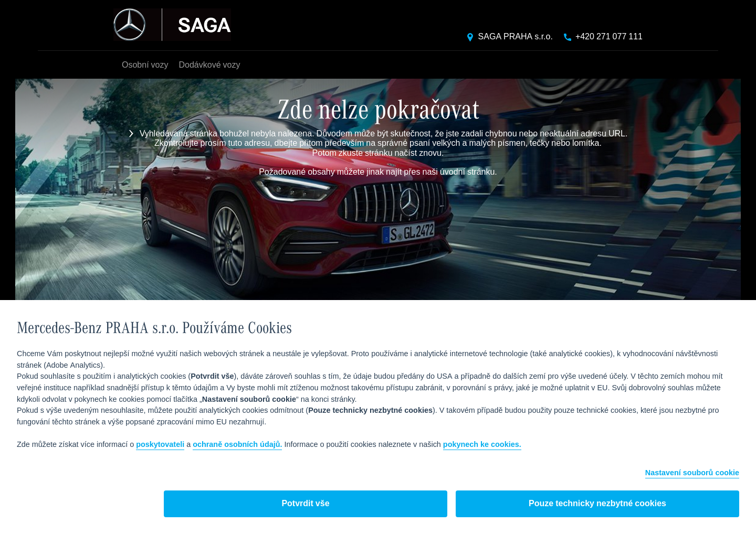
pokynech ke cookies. (482, 445)
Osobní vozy (145, 65)
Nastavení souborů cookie (692, 473)
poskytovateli (160, 445)
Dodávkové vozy (209, 65)
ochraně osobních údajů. (237, 445)
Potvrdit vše (305, 504)
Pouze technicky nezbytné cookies (597, 504)
